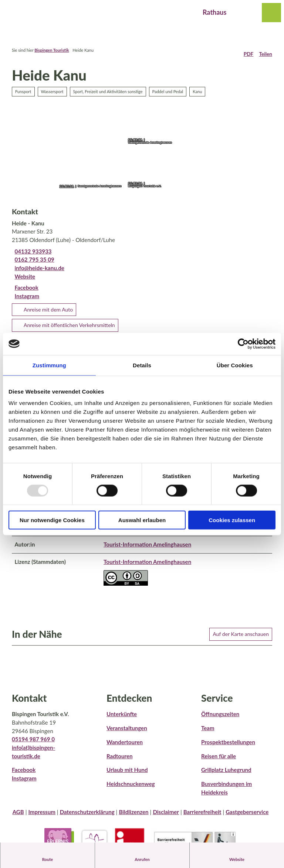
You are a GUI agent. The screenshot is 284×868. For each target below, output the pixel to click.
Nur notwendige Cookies (52, 520)
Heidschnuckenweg (131, 788)
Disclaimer (166, 817)
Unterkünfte (122, 719)
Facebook (24, 775)
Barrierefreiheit (202, 817)
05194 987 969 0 (33, 744)
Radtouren (119, 760)
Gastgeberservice (247, 817)
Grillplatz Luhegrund (226, 775)
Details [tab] (142, 365)
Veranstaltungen (127, 732)
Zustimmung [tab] (49, 365)
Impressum (42, 817)
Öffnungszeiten (220, 719)
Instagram (24, 783)
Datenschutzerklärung (87, 817)
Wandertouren (125, 746)
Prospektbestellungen (228, 746)
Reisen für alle (219, 760)
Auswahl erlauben (142, 520)
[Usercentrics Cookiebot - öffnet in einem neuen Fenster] (243, 344)
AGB (18, 817)
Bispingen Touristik (52, 50)
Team (208, 732)
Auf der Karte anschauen (241, 638)
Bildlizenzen (133, 817)
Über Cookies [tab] (235, 365)
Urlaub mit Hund (127, 775)
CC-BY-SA (67, 186)
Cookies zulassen (232, 520)
